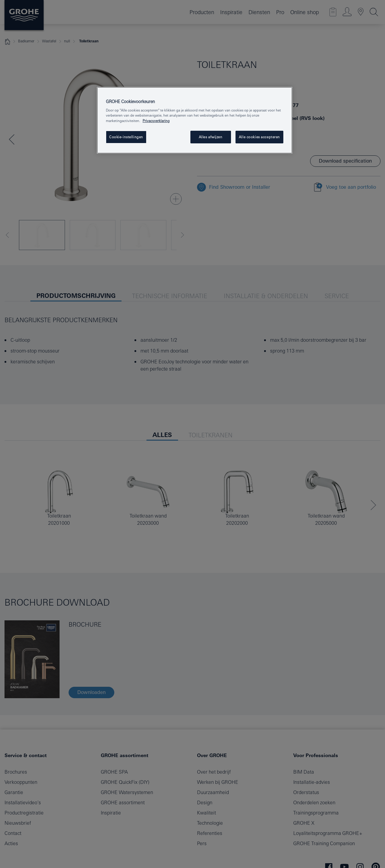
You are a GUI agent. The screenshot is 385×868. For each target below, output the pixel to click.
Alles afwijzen (211, 137)
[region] (195, 120)
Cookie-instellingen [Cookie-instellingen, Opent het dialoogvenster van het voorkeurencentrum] (126, 137)
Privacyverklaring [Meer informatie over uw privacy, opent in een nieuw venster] (156, 121)
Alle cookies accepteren (259, 137)
